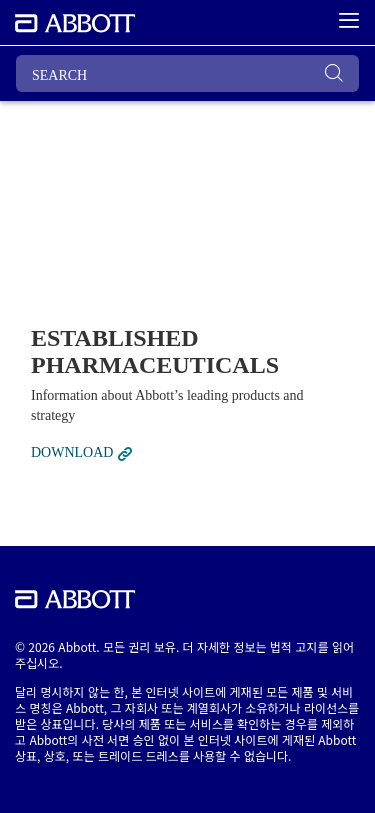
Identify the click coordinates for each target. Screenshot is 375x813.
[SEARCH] (187, 73)
